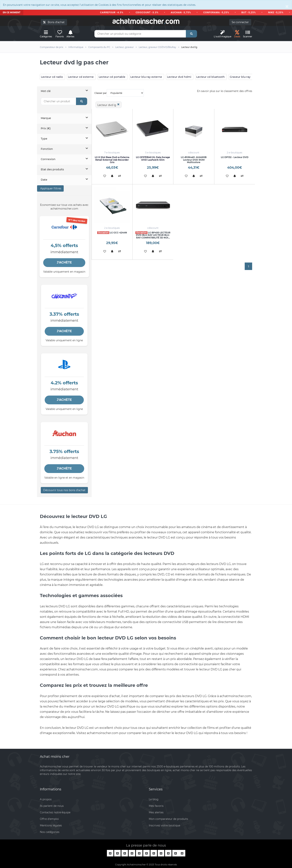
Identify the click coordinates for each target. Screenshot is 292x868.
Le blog (154, 799)
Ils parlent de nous (52, 806)
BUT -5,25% (250, 12)
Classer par (119, 93)
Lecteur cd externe (81, 77)
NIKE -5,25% (277, 12)
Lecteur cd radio (52, 77)
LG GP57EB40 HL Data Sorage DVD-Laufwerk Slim (153, 158)
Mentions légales (51, 825)
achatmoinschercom (146, 21)
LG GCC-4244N (112, 233)
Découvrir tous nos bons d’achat (64, 490)
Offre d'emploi (49, 819)
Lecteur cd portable (112, 77)
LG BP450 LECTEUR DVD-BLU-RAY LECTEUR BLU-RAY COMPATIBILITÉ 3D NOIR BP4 (153, 236)
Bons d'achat (54, 22)
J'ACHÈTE (64, 262)
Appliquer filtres (50, 188)
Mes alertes (156, 812)
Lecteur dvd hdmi (179, 77)
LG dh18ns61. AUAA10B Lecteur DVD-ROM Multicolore (194, 160)
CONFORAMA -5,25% (218, 12)
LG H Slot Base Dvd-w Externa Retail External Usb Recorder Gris (112, 160)
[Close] (287, 6)
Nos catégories (50, 832)
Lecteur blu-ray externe (146, 77)
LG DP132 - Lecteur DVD (235, 157)
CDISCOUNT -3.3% (149, 12)
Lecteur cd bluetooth (211, 77)
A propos (46, 799)
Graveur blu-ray (240, 77)
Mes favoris (156, 806)
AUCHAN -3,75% (183, 12)
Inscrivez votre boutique (165, 825)
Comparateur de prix (52, 47)
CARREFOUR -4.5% (113, 12)
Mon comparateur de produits (168, 819)
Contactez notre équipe (55, 812)
